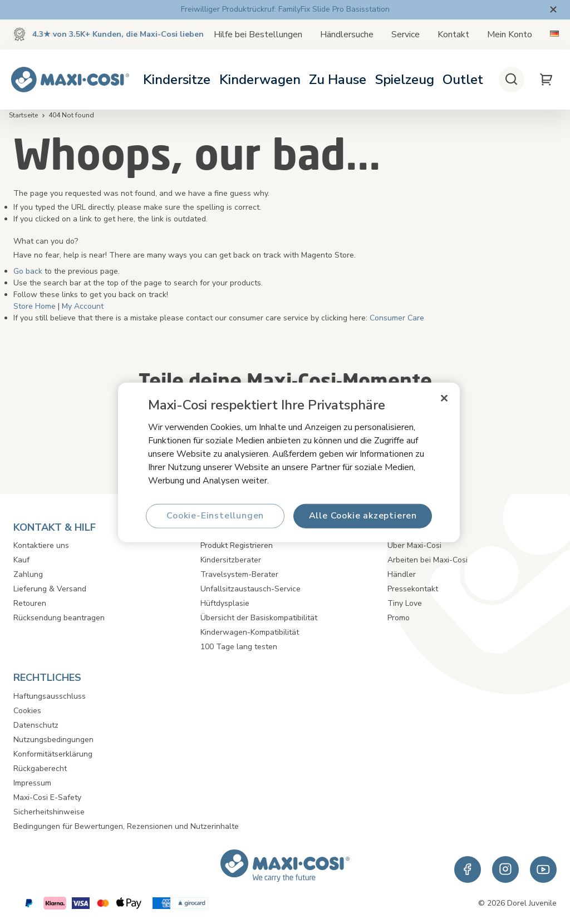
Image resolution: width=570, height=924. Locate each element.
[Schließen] (444, 398)
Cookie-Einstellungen (215, 516)
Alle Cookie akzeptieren (362, 516)
